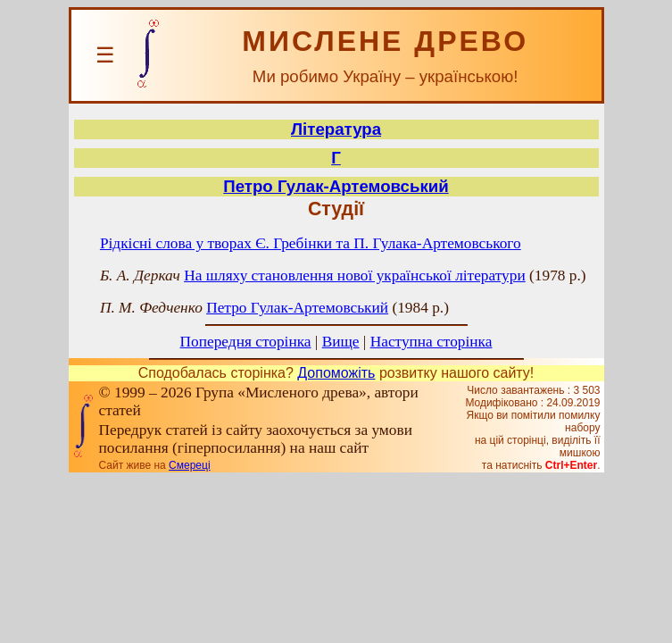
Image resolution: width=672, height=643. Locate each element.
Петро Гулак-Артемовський (336, 186)
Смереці (189, 465)
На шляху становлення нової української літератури (355, 276)
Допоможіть (336, 373)
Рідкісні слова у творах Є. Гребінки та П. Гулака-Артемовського (311, 243)
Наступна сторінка (431, 342)
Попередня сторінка (246, 342)
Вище (341, 342)
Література (336, 129)
